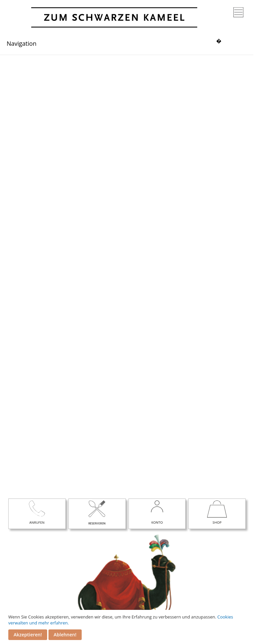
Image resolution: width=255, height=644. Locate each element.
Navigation (22, 43)
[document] (128, 627)
